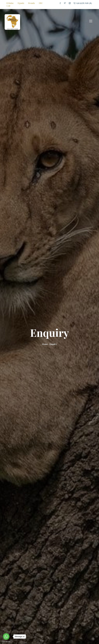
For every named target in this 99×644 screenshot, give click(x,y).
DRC (41, 3)
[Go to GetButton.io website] (6, 641)
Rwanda (31, 3)
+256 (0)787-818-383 (83, 3)
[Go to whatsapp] (6, 637)
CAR (8, 6)
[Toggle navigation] (91, 21)
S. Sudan (10, 3)
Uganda (21, 3)
